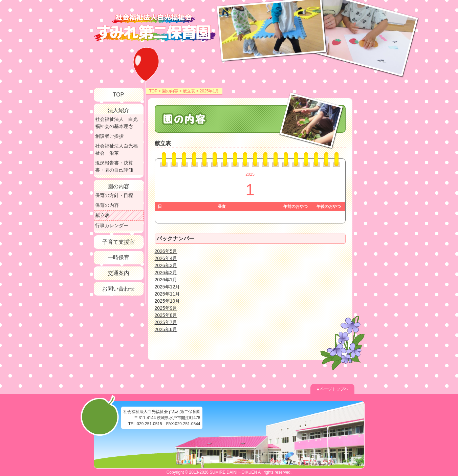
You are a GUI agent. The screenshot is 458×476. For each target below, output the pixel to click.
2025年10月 (167, 301)
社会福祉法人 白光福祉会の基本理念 (116, 123)
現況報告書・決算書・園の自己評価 (114, 166)
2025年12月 (167, 287)
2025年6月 (166, 329)
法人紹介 (118, 110)
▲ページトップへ (332, 389)
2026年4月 (166, 258)
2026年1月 (166, 280)
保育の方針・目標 (114, 195)
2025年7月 (166, 322)
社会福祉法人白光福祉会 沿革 (116, 149)
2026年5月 (166, 251)
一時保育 (118, 257)
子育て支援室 (118, 242)
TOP (153, 91)
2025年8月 (166, 315)
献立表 (189, 91)
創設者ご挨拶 (109, 136)
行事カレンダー (112, 225)
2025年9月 (166, 308)
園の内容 (170, 91)
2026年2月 (166, 273)
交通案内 (118, 273)
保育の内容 (107, 205)
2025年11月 (167, 294)
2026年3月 (166, 265)
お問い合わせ (118, 289)
